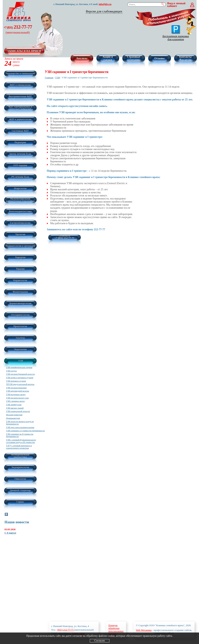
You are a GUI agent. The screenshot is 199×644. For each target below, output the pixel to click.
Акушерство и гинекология (20, 73)
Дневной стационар (20, 490)
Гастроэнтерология (20, 223)
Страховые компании (134, 58)
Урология (20, 234)
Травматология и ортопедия (20, 246)
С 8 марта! (10, 533)
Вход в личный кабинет (176, 5)
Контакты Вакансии (185, 58)
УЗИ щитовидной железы (18, 391)
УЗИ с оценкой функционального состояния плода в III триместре (21, 441)
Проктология (20, 326)
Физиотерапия (20, 292)
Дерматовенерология (20, 303)
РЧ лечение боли (20, 177)
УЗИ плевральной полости (18, 411)
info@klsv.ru (105, 4)
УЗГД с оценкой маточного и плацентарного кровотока (19, 447)
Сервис (20, 502)
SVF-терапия (20, 165)
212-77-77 (18, 29)
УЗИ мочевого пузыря (16, 381)
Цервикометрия (13, 418)
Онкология (20, 479)
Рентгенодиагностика (20, 211)
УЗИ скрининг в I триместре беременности (26, 431)
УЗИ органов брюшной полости (20, 374)
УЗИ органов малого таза (17, 398)
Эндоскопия (20, 349)
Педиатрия (20, 142)
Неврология (20, 188)
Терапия (20, 269)
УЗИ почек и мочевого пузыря (20, 377)
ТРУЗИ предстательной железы (20, 384)
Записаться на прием (24, 51)
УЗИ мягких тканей (15, 408)
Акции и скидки (108, 58)
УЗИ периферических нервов (19, 367)
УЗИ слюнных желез (15, 401)
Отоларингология (20, 315)
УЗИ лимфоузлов (14, 404)
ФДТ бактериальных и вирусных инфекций (20, 108)
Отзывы (160, 58)
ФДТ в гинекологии (20, 85)
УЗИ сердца (11, 371)
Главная (49, 78)
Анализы (82, 58)
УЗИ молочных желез (16, 394)
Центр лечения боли (20, 154)
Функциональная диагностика (20, 456)
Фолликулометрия (14, 415)
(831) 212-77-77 (66, 630)
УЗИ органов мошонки (16, 388)
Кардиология (20, 280)
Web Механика (144, 630)
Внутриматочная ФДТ (20, 96)
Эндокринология (20, 467)
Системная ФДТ (20, 131)
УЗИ (21, 361)
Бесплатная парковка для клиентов (176, 33)
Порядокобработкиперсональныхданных (116, 630)
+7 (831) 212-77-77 (64, 238)
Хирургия (20, 257)
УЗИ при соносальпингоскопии (20, 427)
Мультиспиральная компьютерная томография (20, 200)
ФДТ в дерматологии (20, 119)
